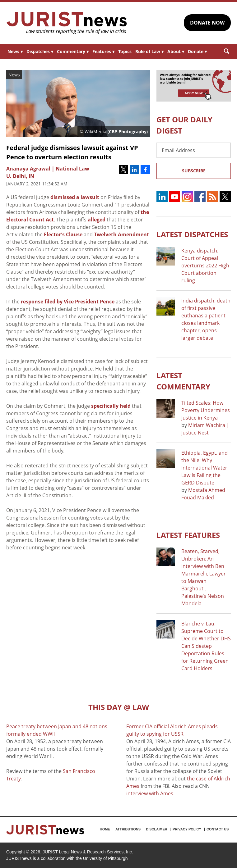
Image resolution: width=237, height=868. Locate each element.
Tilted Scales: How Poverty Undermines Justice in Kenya (206, 410)
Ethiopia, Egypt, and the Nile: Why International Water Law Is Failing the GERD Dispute (204, 468)
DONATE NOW (207, 23)
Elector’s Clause (63, 234)
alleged (97, 220)
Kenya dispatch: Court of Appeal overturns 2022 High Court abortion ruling (205, 266)
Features (103, 51)
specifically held (111, 406)
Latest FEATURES (188, 535)
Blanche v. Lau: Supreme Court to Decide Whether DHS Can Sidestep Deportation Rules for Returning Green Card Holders (206, 646)
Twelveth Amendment (121, 234)
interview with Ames (150, 793)
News (15, 51)
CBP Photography (128, 132)
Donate (197, 51)
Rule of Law (149, 51)
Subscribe (194, 171)
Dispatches (40, 51)
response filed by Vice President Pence (68, 302)
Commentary (73, 51)
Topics (125, 51)
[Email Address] (194, 150)
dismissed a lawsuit (75, 197)
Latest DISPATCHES (192, 234)
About (176, 51)
